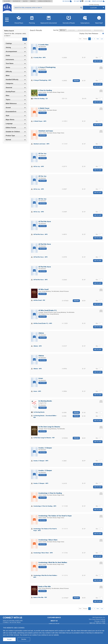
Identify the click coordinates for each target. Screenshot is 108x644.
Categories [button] (16, 83)
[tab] (16, 43)
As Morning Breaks (45, 401)
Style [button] (16, 116)
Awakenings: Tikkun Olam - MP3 (43, 553)
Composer (71, 30)
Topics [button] (16, 100)
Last (102, 39)
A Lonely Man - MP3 (39, 57)
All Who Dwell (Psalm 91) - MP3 (43, 323)
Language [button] (16, 124)
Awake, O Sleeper (45, 448)
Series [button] (16, 67)
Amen (41, 378)
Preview (76, 81)
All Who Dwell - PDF (39, 300)
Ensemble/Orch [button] (16, 112)
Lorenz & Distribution (45, 1)
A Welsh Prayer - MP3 (40, 121)
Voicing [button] (16, 47)
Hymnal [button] (16, 140)
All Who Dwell (43, 289)
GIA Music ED (17, 1)
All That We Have (45, 221)
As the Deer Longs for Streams (49, 427)
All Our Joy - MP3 (39, 166)
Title (63, 30)
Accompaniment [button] (16, 52)
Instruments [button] (16, 60)
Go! (25, 39)
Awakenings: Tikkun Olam (48, 540)
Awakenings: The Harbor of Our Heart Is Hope (55, 516)
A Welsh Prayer (44, 108)
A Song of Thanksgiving (47, 67)
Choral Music (19, 19)
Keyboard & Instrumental (49, 19)
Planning (32, 19)
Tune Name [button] (16, 63)
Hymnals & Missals (69, 19)
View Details (43, 49)
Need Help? (99, 19)
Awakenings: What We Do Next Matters (53, 562)
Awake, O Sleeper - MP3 (41, 461)
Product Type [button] (16, 136)
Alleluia (41, 333)
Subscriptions (85, 19)
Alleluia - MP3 (38, 346)
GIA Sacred (7, 1)
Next (98, 39)
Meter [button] (16, 75)
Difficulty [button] (16, 72)
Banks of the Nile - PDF (40, 597)
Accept (9, 639)
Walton (25, 1)
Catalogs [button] (16, 43)
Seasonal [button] (16, 88)
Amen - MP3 (37, 391)
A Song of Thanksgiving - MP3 (42, 80)
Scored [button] (16, 108)
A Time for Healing (45, 90)
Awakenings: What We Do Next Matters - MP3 (46, 576)
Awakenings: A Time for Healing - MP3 (45, 506)
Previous (85, 39)
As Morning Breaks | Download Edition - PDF (45, 416)
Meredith (33, 1)
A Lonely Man (43, 45)
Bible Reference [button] (16, 104)
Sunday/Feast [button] (16, 92)
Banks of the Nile (45, 586)
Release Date (98, 30)
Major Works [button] (16, 120)
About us (54, 621)
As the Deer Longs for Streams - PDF (44, 438)
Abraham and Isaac (46, 131)
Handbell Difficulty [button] (16, 80)
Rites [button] (16, 96)
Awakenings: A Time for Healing (50, 493)
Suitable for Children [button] (16, 132)
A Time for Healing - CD (41, 98)
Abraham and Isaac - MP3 (41, 144)
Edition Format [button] (16, 128)
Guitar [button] (16, 55)
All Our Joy (42, 153)
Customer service (54, 618)
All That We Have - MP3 (40, 234)
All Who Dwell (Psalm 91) (47, 310)
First (80, 39)
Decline (24, 639)
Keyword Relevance (84, 30)
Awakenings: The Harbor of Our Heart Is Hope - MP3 (45, 530)
